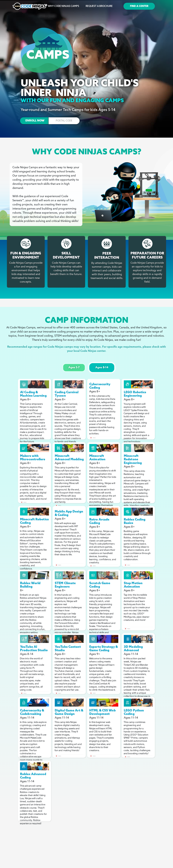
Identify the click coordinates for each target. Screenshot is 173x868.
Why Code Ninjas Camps (63, 6)
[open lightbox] (35, 382)
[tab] (74, 368)
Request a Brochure (99, 6)
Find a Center (139, 6)
